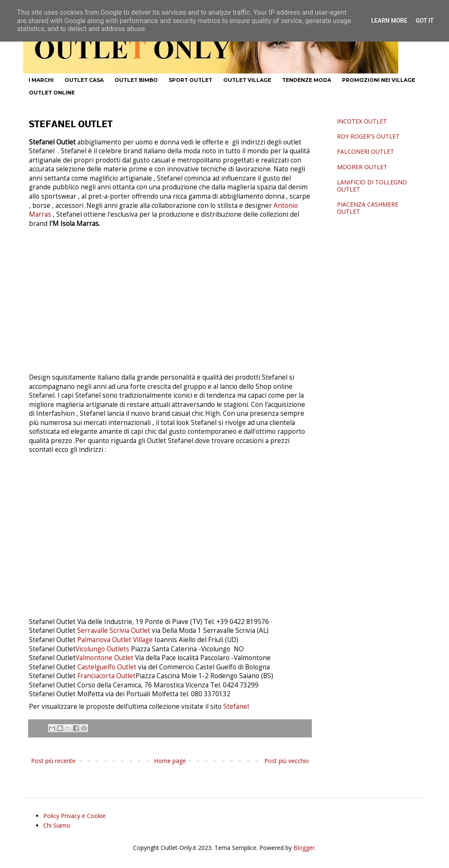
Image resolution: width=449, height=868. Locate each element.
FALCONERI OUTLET (365, 151)
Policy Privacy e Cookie (74, 816)
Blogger (304, 848)
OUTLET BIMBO (136, 80)
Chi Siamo (57, 825)
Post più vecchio (287, 761)
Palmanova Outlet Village (115, 640)
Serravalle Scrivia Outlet (114, 631)
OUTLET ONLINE (52, 93)
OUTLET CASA (84, 80)
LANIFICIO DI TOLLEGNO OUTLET (372, 186)
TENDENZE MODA (307, 80)
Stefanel (235, 707)
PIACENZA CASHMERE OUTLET (368, 208)
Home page (170, 761)
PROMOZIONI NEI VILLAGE (379, 80)
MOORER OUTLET (362, 167)
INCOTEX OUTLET (362, 121)
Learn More (389, 21)
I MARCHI (41, 80)
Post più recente (53, 761)
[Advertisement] (170, 296)
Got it (424, 21)
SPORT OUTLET (191, 80)
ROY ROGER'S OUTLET (368, 136)
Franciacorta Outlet (106, 676)
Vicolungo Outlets (102, 649)
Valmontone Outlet (104, 658)
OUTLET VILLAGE (247, 80)
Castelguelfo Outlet (108, 667)
